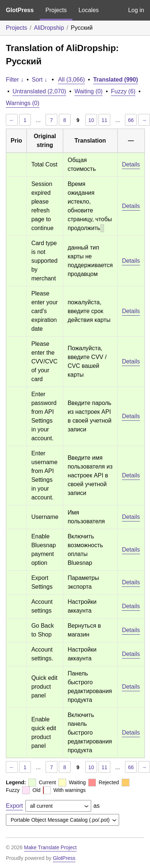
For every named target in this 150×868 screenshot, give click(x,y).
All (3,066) (72, 80)
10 (91, 120)
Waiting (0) (88, 91)
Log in (136, 10)
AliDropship (49, 28)
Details (131, 164)
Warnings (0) (23, 103)
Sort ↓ (40, 80)
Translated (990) (115, 80)
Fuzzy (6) (123, 91)
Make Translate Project (50, 847)
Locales (88, 10)
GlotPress (20, 10)
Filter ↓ (15, 80)
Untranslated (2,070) (39, 91)
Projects (56, 10)
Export (14, 806)
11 (104, 120)
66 (131, 120)
